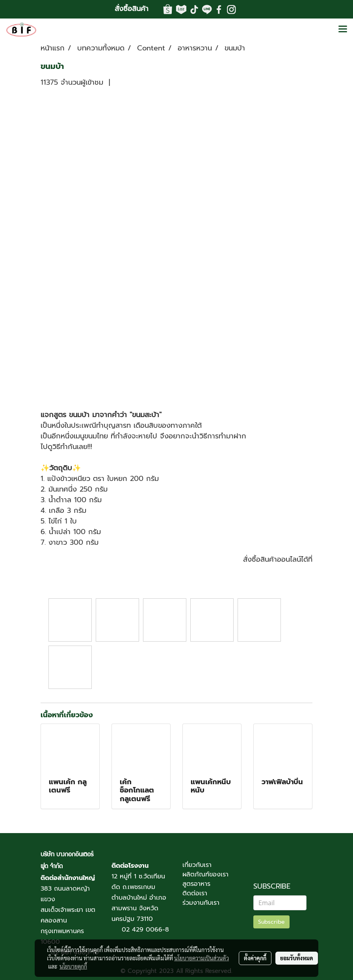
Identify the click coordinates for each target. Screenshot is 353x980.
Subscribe (271, 922)
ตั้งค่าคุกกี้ (255, 958)
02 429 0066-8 (145, 930)
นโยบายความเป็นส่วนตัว (202, 958)
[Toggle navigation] (343, 30)
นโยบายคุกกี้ (73, 966)
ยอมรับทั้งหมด (297, 958)
